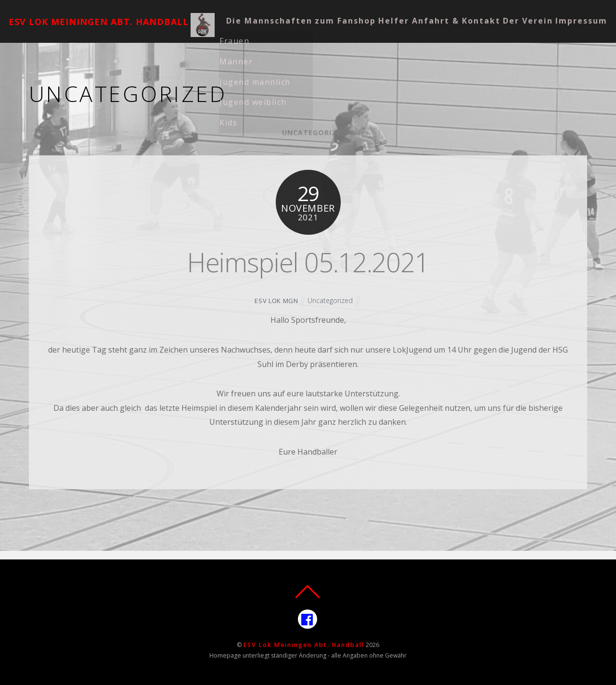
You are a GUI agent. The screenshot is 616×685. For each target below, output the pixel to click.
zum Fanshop (365, 13)
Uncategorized (314, 133)
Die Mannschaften (280, 13)
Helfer (423, 13)
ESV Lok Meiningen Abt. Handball (304, 645)
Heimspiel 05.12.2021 (308, 261)
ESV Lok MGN (276, 301)
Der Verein (262, 36)
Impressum (324, 36)
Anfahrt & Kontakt (493, 13)
